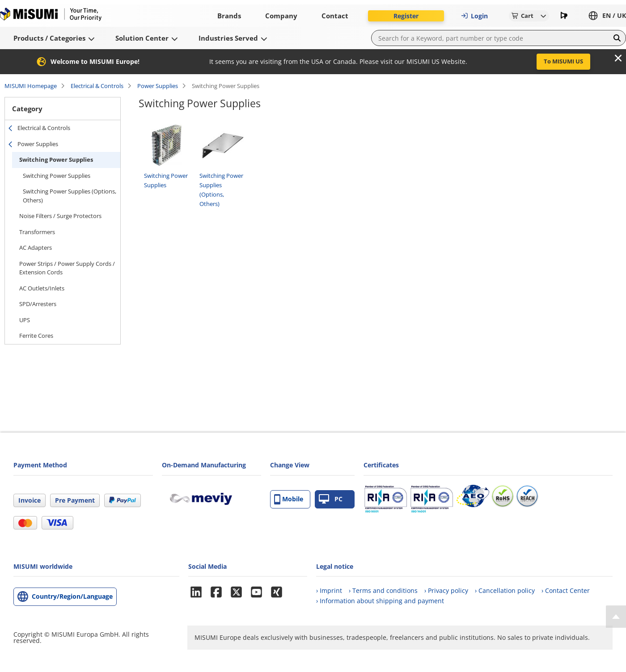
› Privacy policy (446, 590)
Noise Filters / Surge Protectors (60, 216)
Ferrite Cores (36, 336)
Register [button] (406, 16)
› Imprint (329, 590)
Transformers (37, 232)
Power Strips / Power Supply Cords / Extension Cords (67, 268)
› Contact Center (566, 590)
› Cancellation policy (505, 590)
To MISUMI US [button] (563, 61)
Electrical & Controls (97, 86)
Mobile (289, 499)
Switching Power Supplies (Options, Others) (70, 196)
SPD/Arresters (38, 304)
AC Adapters (36, 248)
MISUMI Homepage (31, 86)
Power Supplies (158, 86)
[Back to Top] (616, 617)
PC (331, 499)
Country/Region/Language (72, 596)
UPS (25, 320)
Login (474, 16)
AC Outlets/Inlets (42, 288)
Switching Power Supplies (56, 160)
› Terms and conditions (383, 590)
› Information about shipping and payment (380, 601)
